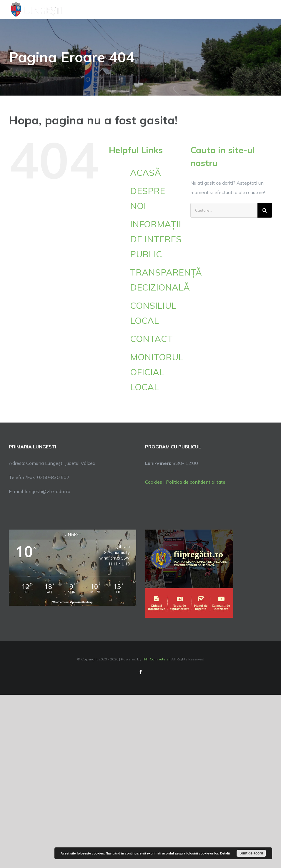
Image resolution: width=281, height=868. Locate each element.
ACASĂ (146, 173)
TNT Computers (155, 659)
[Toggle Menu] (269, 9)
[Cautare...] (224, 210)
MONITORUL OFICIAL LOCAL (157, 372)
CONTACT (151, 339)
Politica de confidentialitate (196, 482)
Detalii (225, 853)
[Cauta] (265, 210)
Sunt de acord (251, 853)
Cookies (154, 482)
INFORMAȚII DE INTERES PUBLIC (156, 239)
